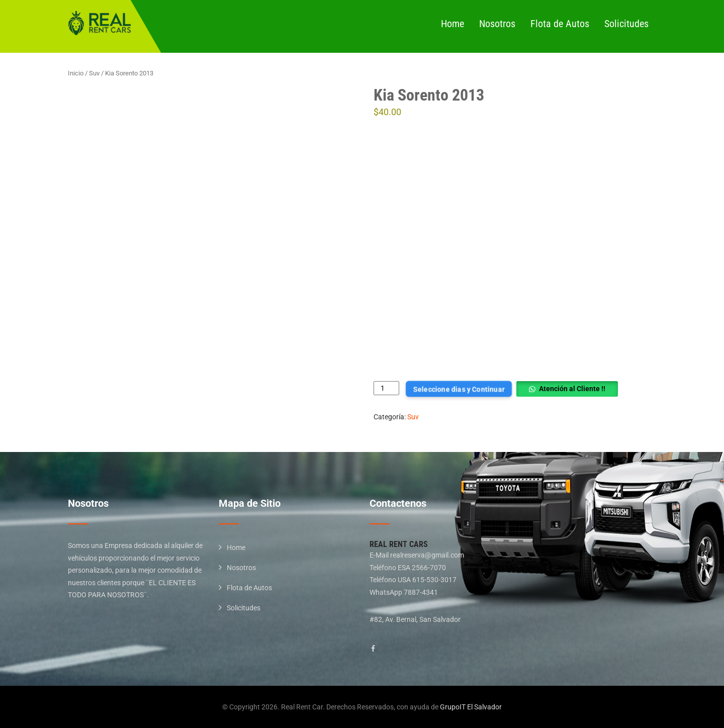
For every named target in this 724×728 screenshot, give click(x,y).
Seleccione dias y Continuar (459, 389)
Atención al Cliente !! (572, 389)
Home (452, 24)
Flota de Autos (560, 24)
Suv (94, 73)
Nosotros (497, 24)
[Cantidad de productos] (386, 388)
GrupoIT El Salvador (471, 707)
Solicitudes (626, 24)
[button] (567, 389)
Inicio (76, 73)
